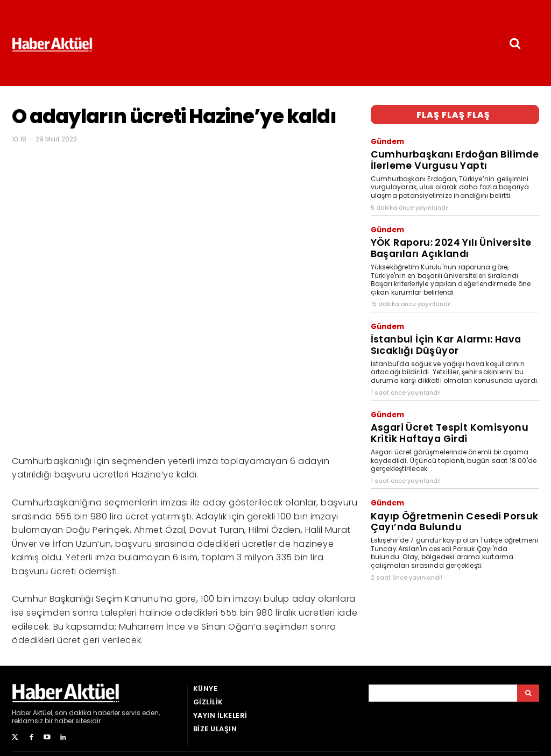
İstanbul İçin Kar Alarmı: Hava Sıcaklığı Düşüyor (448, 317)
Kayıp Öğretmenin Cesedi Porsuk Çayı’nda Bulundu (455, 475)
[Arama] (528, 693)
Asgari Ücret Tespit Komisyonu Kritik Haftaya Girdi (443, 396)
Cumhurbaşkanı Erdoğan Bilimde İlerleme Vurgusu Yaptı (453, 151)
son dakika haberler (87, 713)
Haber (22, 713)
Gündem (386, 138)
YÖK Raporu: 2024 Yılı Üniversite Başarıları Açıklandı (454, 230)
